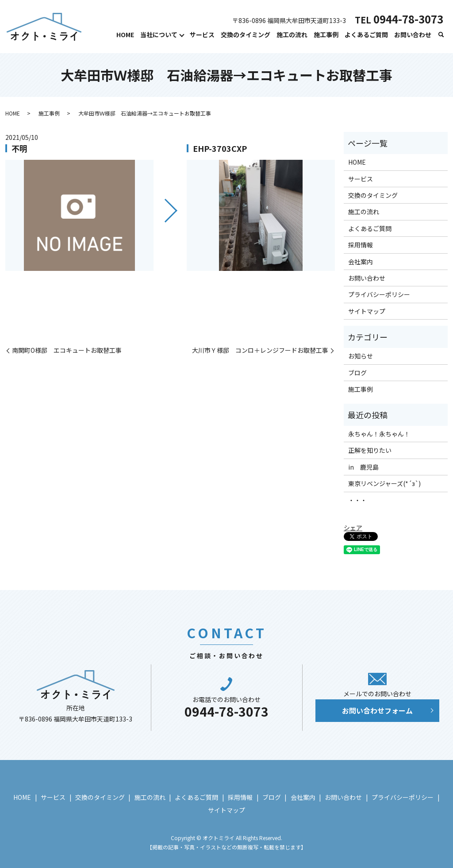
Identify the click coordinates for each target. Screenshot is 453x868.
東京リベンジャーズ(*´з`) (384, 483)
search (441, 35)
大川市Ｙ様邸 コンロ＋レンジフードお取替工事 (260, 350)
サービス (202, 35)
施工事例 (326, 35)
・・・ (357, 500)
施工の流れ (292, 35)
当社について (159, 35)
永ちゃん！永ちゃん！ (379, 434)
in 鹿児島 (363, 467)
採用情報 (361, 245)
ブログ (357, 373)
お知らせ (361, 356)
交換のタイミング (246, 35)
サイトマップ (367, 311)
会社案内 (361, 262)
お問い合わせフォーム (377, 710)
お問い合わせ (413, 35)
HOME (125, 35)
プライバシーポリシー (379, 294)
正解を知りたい (370, 450)
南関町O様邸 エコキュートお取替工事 (67, 350)
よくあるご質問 (366, 35)
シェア (353, 528)
